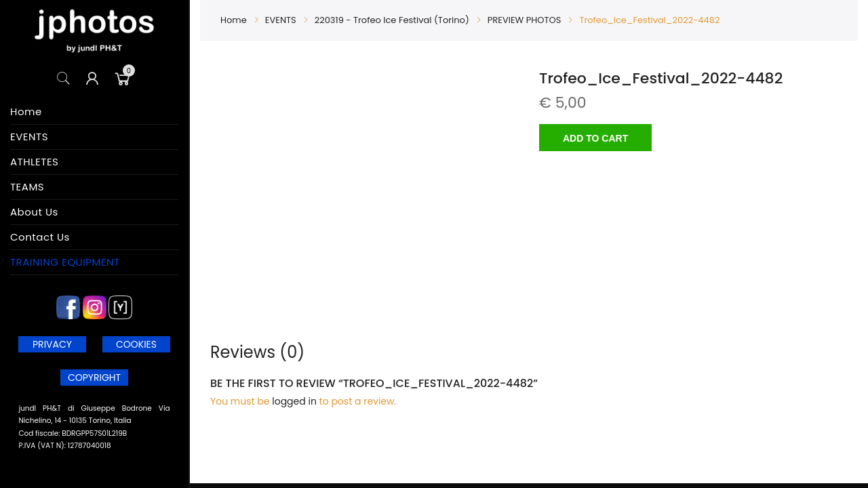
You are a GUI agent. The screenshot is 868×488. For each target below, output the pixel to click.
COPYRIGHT (94, 378)
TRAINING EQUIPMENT (65, 262)
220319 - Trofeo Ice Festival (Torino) (392, 20)
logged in (294, 401)
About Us (34, 212)
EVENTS (29, 137)
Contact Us (40, 237)
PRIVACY (52, 344)
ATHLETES (34, 162)
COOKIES (136, 344)
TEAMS (27, 187)
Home (26, 111)
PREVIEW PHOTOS (525, 20)
